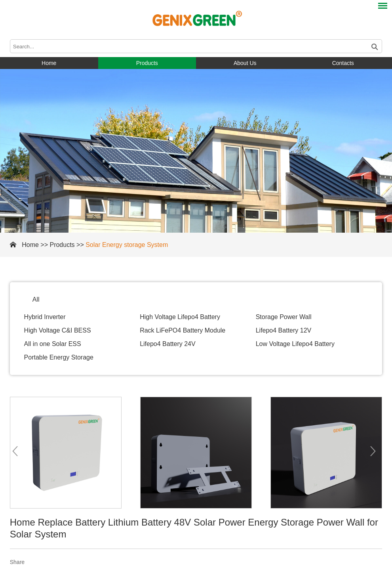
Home (49, 63)
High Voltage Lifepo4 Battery (180, 317)
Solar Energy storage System (127, 245)
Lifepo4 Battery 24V (168, 344)
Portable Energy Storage (59, 357)
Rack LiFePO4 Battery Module (183, 330)
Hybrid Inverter (45, 317)
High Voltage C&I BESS (58, 330)
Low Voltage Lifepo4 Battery (295, 344)
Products (147, 63)
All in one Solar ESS (53, 344)
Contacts (343, 63)
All (36, 299)
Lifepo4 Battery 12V (284, 330)
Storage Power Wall (284, 317)
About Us (245, 63)
